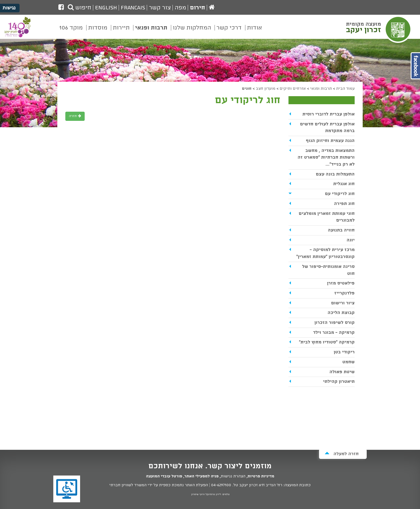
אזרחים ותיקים (293, 89)
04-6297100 (221, 485)
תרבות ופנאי (321, 89)
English (106, 8)
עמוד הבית (345, 89)
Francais (133, 8)
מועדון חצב (266, 89)
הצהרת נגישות (233, 476)
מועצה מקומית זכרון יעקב (379, 29)
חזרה (75, 116)
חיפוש (80, 8)
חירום (198, 8)
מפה (180, 8)
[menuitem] (254, 32)
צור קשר (160, 8)
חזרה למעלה (342, 454)
